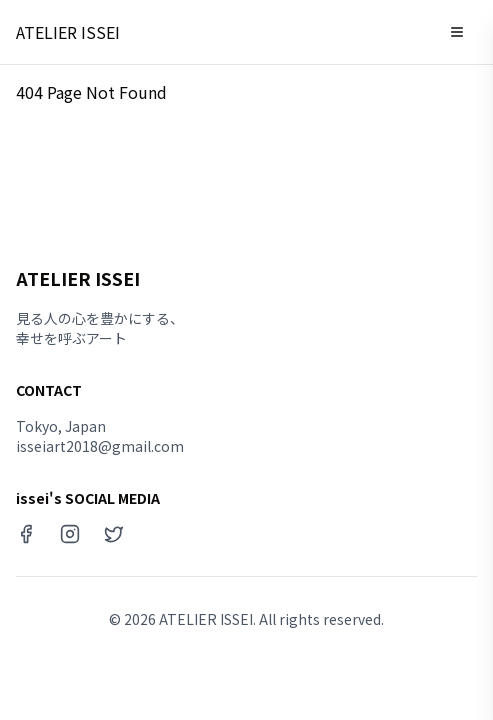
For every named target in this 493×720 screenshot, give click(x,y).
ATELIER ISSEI (68, 32)
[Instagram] (70, 534)
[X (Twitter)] (114, 534)
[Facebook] (26, 534)
